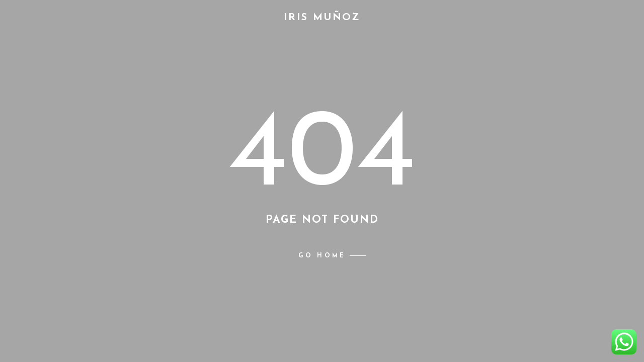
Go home (322, 256)
